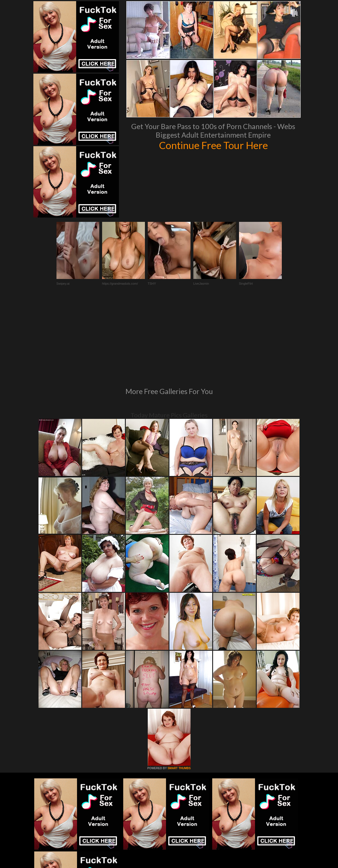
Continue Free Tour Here (213, 145)
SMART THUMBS (179, 690)
